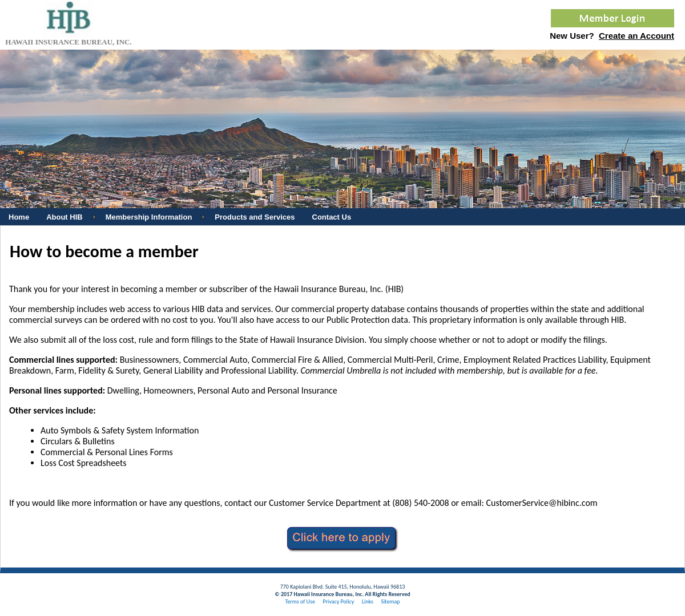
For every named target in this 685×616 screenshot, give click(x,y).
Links (368, 601)
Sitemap (390, 601)
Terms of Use (300, 601)
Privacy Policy (338, 601)
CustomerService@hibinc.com (541, 503)
